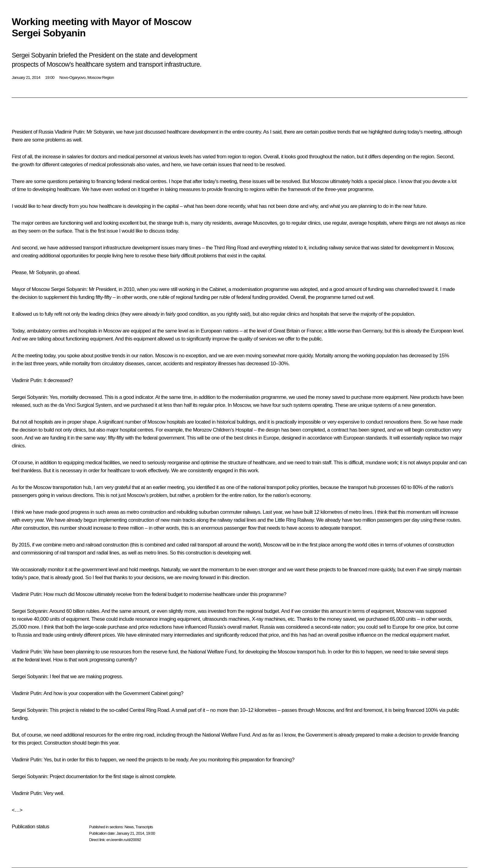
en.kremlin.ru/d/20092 (124, 840)
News (129, 827)
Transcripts (144, 827)
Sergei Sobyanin (69, 289)
